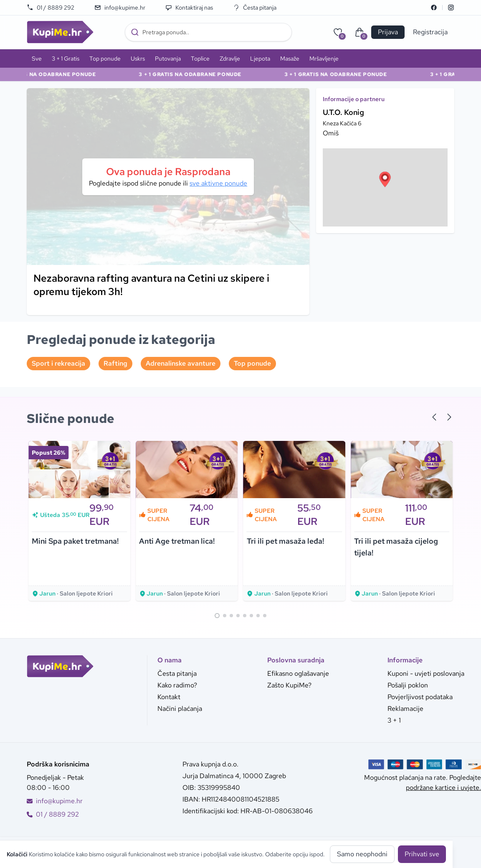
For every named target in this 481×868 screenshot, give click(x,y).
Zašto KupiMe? (289, 685)
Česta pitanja (255, 8)
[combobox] (208, 32)
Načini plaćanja (180, 709)
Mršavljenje (324, 59)
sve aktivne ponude (218, 183)
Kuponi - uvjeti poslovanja (426, 673)
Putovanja (168, 59)
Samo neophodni (362, 854)
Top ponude (105, 59)
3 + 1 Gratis (66, 59)
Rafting (115, 363)
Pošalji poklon (408, 685)
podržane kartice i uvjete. (443, 788)
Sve (37, 59)
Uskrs (138, 59)
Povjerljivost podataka (420, 697)
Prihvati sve (422, 854)
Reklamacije (405, 709)
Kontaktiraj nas (189, 8)
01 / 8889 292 (51, 8)
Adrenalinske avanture (181, 363)
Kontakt (169, 697)
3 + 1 (394, 720)
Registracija (430, 32)
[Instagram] (451, 8)
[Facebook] (434, 8)
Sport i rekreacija (58, 363)
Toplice (200, 59)
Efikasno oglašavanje (298, 673)
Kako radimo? (177, 685)
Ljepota (260, 59)
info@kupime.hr (120, 8)
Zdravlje (230, 59)
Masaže (290, 59)
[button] (385, 179)
